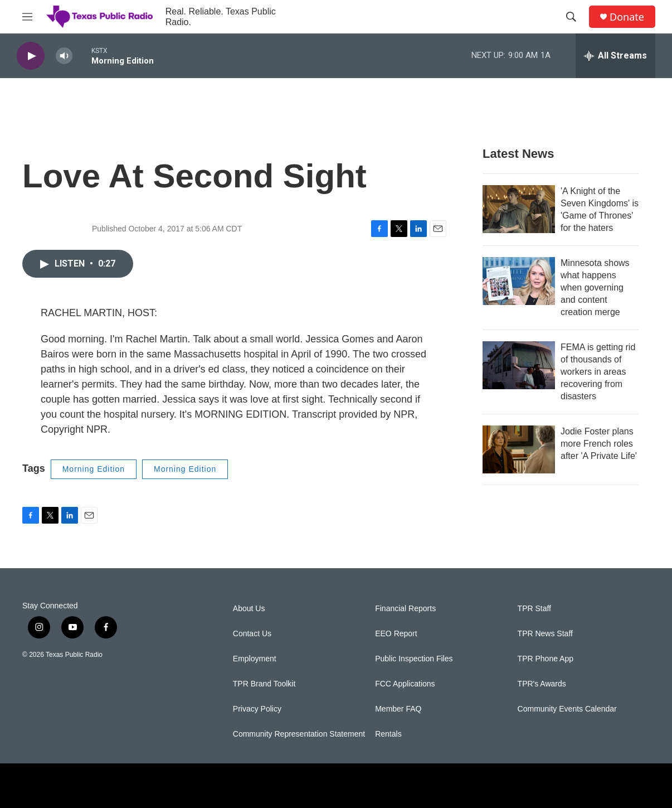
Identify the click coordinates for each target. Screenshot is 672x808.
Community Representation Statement (299, 734)
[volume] (64, 56)
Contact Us (252, 634)
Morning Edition (94, 469)
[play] (31, 56)
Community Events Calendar (567, 709)
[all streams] (615, 56)
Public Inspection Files (414, 659)
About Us (249, 609)
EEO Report (396, 634)
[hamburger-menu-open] (27, 17)
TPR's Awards (542, 684)
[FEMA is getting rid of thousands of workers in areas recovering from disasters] (519, 365)
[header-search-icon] (571, 17)
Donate (627, 17)
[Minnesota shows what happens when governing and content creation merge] (519, 281)
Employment (255, 659)
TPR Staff (534, 609)
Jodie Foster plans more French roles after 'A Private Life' (599, 444)
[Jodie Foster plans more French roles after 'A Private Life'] (519, 449)
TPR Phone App (546, 659)
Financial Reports (405, 609)
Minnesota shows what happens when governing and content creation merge (595, 287)
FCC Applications (405, 684)
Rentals (388, 734)
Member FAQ (398, 709)
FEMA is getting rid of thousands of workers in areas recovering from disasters (598, 372)
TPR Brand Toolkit (264, 684)
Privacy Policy (257, 709)
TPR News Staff (545, 634)
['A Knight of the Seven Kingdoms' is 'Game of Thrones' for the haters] (519, 209)
